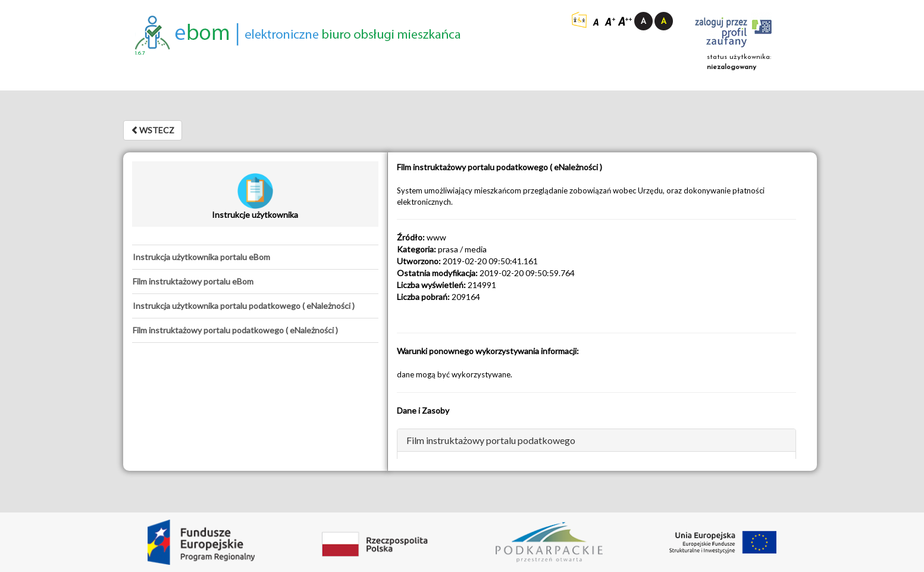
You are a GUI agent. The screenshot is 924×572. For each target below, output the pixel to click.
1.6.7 (140, 53)
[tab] (255, 257)
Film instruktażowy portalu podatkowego (491, 440)
